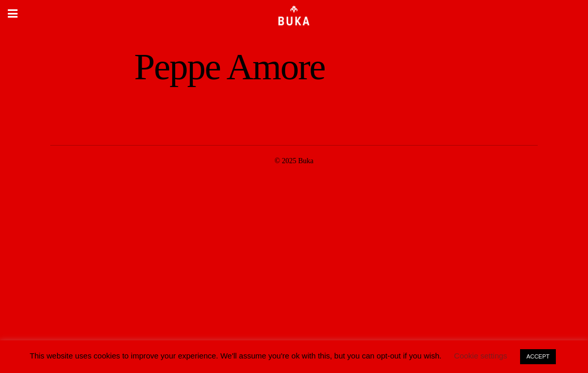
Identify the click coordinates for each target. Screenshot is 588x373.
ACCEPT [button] (538, 356)
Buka (306, 161)
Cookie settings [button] (481, 356)
